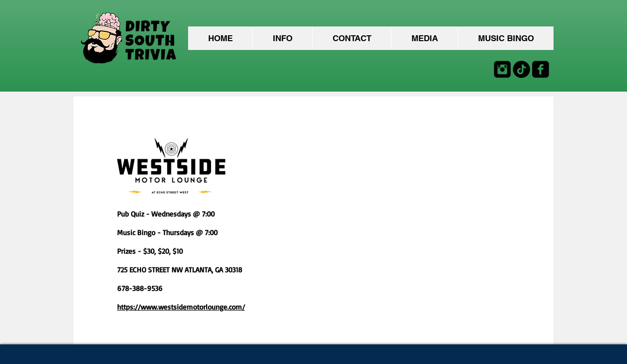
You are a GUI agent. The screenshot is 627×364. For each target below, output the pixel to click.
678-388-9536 (140, 288)
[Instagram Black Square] (502, 69)
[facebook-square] (541, 69)
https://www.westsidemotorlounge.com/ (181, 307)
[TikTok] (521, 69)
